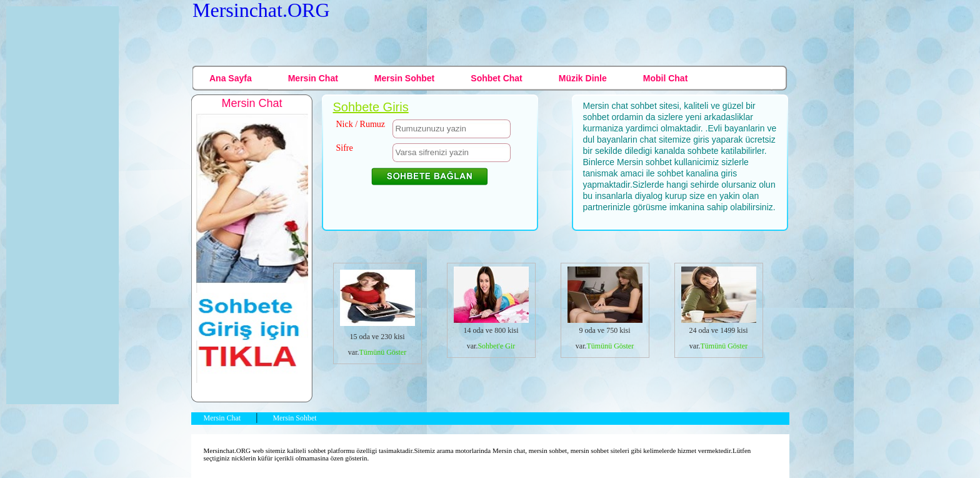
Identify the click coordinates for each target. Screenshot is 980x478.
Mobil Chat (666, 78)
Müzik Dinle (583, 78)
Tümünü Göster (383, 352)
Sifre (345, 148)
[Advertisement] (568, 39)
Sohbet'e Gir (496, 346)
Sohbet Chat (496, 78)
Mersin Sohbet (404, 78)
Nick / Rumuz (361, 124)
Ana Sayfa (231, 78)
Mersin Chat (313, 78)
